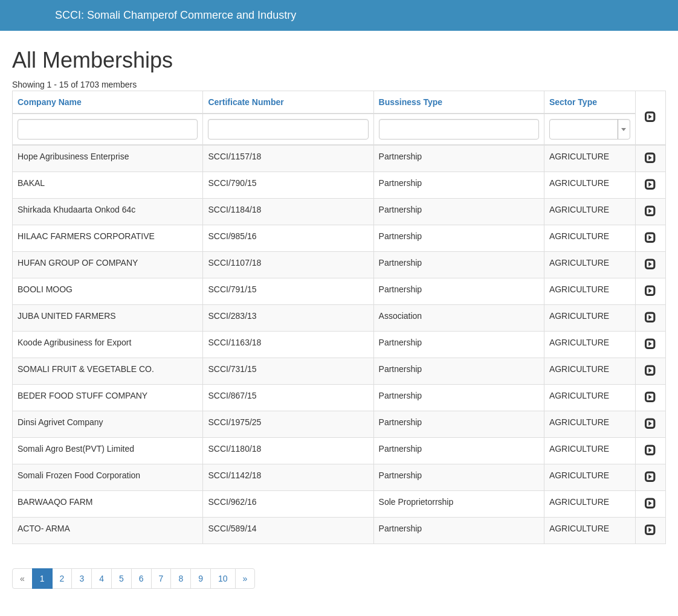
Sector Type (573, 102)
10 (223, 579)
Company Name (50, 102)
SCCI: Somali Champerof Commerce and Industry (176, 15)
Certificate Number (246, 102)
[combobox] (590, 129)
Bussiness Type (411, 102)
